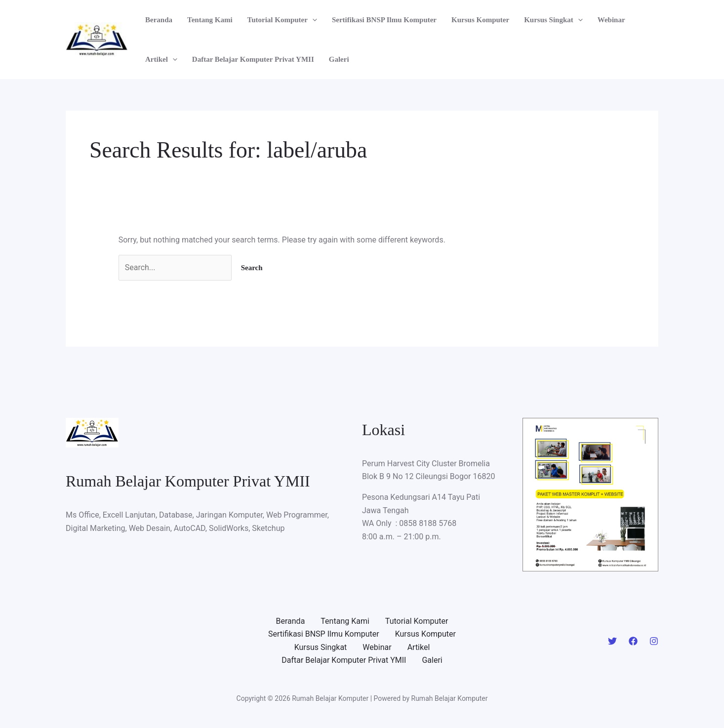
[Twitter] (612, 641)
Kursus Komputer (480, 20)
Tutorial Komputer (282, 20)
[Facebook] (633, 641)
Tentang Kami (210, 20)
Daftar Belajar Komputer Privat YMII (253, 59)
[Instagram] (654, 641)
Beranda (159, 20)
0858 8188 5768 (428, 523)
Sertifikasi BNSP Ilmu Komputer (384, 20)
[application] (312, 20)
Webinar (611, 20)
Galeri (339, 59)
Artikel (161, 59)
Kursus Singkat (553, 20)
